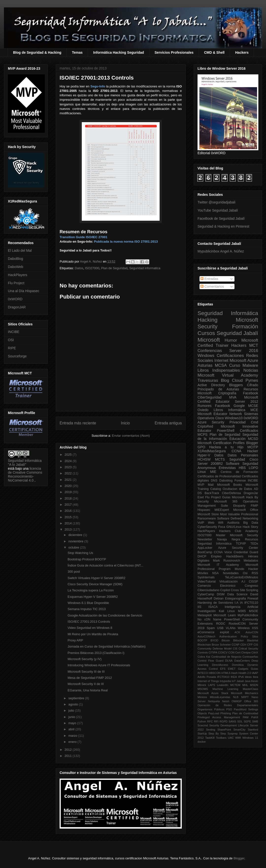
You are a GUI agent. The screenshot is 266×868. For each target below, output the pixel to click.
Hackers (242, 52)
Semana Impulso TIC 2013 (86, 609)
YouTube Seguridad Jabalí (218, 210)
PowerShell (226, 431)
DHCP (202, 556)
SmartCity (239, 730)
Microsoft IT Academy (218, 565)
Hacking (208, 320)
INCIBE (14, 332)
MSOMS (203, 689)
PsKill (255, 717)
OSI (11, 340)
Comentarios (212, 286)
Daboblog (226, 481)
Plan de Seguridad (114, 268)
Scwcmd (203, 725)
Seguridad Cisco (244, 459)
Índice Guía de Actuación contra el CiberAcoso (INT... (105, 565)
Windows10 (234, 418)
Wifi (221, 523)
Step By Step (217, 734)
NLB (236, 697)
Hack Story (250, 527)
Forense (240, 481)
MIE (213, 472)
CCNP (236, 645)
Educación (237, 439)
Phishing (226, 713)
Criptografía (227, 393)
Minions (202, 697)
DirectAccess (220, 665)
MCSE (253, 406)
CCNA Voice (223, 552)
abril (72, 729)
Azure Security (211, 422)
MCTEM (235, 685)
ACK (237, 632)
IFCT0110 (251, 603)
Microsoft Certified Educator (228, 399)
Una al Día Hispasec (24, 291)
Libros (218, 410)
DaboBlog (16, 259)
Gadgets (243, 669)
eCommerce (206, 632)
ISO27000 (92, 268)
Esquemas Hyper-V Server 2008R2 (93, 597)
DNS (214, 481)
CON (231, 652)
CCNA (236, 451)
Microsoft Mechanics (245, 693)
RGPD (223, 721)
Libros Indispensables (219, 370)
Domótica (238, 665)
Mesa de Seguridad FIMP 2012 (90, 678)
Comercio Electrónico (216, 586)
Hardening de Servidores (215, 603)
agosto (74, 704)
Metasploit (205, 615)
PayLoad (214, 713)
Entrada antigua (168, 423)
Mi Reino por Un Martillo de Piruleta (93, 634)
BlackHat (253, 640)
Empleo (216, 556)
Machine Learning (225, 689)
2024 (69, 461)
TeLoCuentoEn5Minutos (242, 577)
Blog (225, 380)
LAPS (212, 685)
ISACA (213, 607)
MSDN (254, 685)
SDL (240, 721)
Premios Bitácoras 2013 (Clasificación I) (96, 653)
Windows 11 (250, 738)
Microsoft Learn (225, 615)
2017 (69, 505)
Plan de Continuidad (245, 713)
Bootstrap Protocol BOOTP (87, 559)
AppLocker (205, 548)
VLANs (231, 628)
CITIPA (213, 652)
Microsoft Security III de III (86, 672)
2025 (69, 455)
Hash (234, 673)
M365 (242, 611)
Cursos (206, 333)
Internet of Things (208, 681)
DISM (221, 594)
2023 (69, 467)
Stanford (253, 730)
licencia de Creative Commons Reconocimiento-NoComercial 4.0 (25, 474)
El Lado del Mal (20, 250)
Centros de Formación (239, 472)
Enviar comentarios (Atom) (131, 436)
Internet (221, 360)
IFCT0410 (223, 677)
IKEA (234, 677)
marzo (73, 736)
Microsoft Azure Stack (213, 693)
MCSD (253, 439)
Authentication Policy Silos (239, 636)
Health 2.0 (245, 673)
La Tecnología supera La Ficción (91, 590)
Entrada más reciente (78, 423)
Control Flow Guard (210, 661)
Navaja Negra (228, 539)
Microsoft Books (230, 485)
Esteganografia (236, 599)
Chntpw (246, 652)
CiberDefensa (231, 493)
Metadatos (251, 561)
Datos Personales (243, 455)
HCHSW (204, 459)
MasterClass (250, 689)
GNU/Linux (234, 527)
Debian (219, 599)
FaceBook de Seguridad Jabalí (221, 218)
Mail (211, 485)
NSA (216, 573)
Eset (201, 497)
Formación (245, 326)
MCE (254, 410)
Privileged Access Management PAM (223, 717)
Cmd (254, 422)
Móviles (203, 573)
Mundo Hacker (246, 569)
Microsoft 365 (226, 501)
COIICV (223, 652)
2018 (69, 498)
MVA (233, 397)
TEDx (254, 544)
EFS (223, 669)
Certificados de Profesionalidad (219, 476)
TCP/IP (241, 544)
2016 (69, 511)
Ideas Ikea (251, 677)
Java (248, 681)
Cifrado (253, 385)
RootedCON (237, 624)
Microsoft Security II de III (86, 684)
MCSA (221, 365)
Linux (202, 472)
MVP (201, 485)
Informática (237, 410)
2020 (69, 486)
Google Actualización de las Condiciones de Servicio (105, 615)
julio (72, 710)
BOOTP (202, 640)
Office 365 (251, 701)
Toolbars (221, 738)
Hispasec (204, 510)
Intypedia (225, 681)
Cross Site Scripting (244, 590)
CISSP (253, 582)
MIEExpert (222, 510)
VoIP (201, 523)
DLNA (229, 661)
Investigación (207, 611)
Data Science (237, 594)
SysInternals (206, 577)
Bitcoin (226, 640)
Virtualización (228, 582)
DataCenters (242, 661)
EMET (232, 669)
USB (220, 628)
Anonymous (207, 468)
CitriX (255, 652)
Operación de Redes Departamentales (228, 705)
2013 (69, 529)
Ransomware (207, 518)
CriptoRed (205, 426)
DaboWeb (16, 267)
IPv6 (241, 677)
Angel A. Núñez (91, 261)
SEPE (247, 721)
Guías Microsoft (233, 497)
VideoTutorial (207, 582)
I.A (237, 603)
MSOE (254, 611)
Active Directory (211, 385)
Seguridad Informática (228, 313)
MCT (254, 345)
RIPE (12, 348)
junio (72, 717)
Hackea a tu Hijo (226, 447)
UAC (231, 738)
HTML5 (226, 673)
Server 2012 (247, 401)
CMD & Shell (214, 52)
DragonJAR (17, 307)
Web (211, 523)
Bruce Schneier (221, 645)
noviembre (76, 541)
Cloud (237, 380)
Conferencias (210, 351)
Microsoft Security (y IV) (84, 659)
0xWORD (15, 299)
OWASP (237, 701)
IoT (234, 681)
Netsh (226, 701)
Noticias (251, 370)
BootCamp (205, 552)
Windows (206, 356)
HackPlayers (18, 275)
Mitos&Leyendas (220, 697)
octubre (74, 547)
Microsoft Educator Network (220, 414)
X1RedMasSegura (212, 451)
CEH (243, 645)
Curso (235, 365)
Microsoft (209, 340)
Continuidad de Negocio (226, 657)
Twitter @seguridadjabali (216, 202)
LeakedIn (223, 685)
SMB (255, 721)
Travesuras (208, 380)
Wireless (244, 628)
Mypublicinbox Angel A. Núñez (221, 251)
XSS (255, 628)
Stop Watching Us (80, 553)
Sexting (210, 730)
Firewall (253, 599)
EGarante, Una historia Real (88, 690)
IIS (199, 607)
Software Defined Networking (238, 518)
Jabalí (240, 681)
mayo (73, 723)
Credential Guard (246, 552)
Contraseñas (250, 657)
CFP (250, 645)
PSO (229, 709)
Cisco (220, 418)
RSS (255, 573)
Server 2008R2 (210, 464)
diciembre (76, 535)
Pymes (252, 380)
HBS (242, 468)
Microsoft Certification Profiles (221, 443)
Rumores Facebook (214, 406)
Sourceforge (17, 356)
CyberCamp (206, 594)
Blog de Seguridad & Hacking (37, 52)
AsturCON (252, 632)
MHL (245, 685)
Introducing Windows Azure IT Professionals (99, 665)
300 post (74, 572)
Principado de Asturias (218, 389)
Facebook (251, 393)
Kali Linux (227, 611)
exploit (224, 632)
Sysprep (233, 734)
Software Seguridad (242, 464)
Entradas (209, 279)
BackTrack (212, 493)
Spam (211, 628)
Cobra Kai (204, 657)
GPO (201, 447)
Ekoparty (239, 506)
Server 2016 (244, 351)
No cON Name (209, 619)
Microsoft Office (246, 510)
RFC (210, 721)
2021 (69, 480)
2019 (69, 492)
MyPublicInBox (248, 615)
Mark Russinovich (227, 561)
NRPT (245, 697)
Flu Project (16, 283)
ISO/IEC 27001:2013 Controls (89, 622)
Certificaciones (230, 356)
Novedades (231, 573)
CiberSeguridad (209, 397)
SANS (232, 721)
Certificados (249, 431)
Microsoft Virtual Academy (228, 375)
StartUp (202, 734)
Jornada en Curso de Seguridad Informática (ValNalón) (106, 646)
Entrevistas (227, 468)
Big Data (251, 523)
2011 (69, 756)
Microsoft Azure (244, 360)
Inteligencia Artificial (241, 607)
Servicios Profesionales (174, 52)
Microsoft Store (208, 514)
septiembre (77, 698)
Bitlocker (239, 640)
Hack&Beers (235, 556)
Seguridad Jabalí (237, 333)
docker (202, 742)
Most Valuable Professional (239, 514)
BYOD (215, 640)
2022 (69, 473)
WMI (238, 738)
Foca (222, 527)
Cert (238, 652)
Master (221, 535)
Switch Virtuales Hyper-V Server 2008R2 (96, 578)
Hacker (253, 451)
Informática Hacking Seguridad (118, 52)
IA (241, 603)
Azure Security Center (238, 548)
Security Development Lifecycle (229, 725)
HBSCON (215, 673)
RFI (216, 721)
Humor (231, 340)
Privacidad (238, 422)
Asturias (205, 365)
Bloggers (236, 385)
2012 (69, 750)
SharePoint (224, 730)
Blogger (252, 443)
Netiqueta (214, 701)
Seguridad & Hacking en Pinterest (223, 226)
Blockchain (204, 645)
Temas (77, 52)
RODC (221, 624)
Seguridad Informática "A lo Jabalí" (25, 463)
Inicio (125, 423)
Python (202, 721)
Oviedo (203, 410)
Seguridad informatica (145, 268)
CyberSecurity (207, 527)
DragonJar (251, 493)
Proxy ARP (75, 640)
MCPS (202, 434)
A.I (243, 582)
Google (239, 406)
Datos (79, 268)
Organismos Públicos (211, 709)
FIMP (254, 506)
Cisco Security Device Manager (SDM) (95, 584)
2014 (69, 523)
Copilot (225, 590)
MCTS (220, 459)
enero (73, 742)
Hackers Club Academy (239, 531)
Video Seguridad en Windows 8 (90, 628)
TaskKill (210, 738)
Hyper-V (204, 455)
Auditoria (233, 523)
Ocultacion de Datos (237, 489)
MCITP (253, 447)
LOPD (253, 468)
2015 (69, 517)
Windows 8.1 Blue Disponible (88, 603)
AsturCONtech (206, 636)
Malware (250, 365)
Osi (245, 573)
